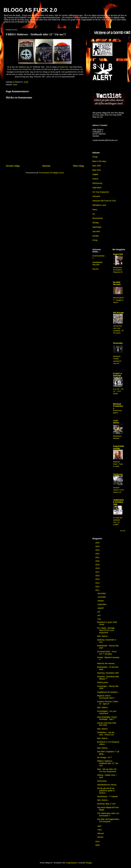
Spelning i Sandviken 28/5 (108, 673)
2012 (98, 587)
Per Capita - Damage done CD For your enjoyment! (106, 630)
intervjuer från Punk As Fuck (104, 201)
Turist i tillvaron (13, 69)
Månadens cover (99, 205)
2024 (98, 546)
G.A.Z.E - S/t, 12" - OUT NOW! (118, 391)
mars (100, 830)
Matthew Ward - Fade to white (118, 464)
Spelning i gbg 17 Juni (106, 804)
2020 (98, 561)
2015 (98, 576)
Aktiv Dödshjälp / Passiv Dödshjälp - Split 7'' (107, 718)
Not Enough (118, 313)
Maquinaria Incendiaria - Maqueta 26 (118, 270)
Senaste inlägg (13, 166)
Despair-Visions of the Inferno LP (118, 490)
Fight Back (97, 188)
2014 (98, 579)
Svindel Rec (27, 69)
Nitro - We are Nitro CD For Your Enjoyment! (107, 770)
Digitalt (95, 174)
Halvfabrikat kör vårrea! (107, 785)
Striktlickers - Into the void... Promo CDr (106, 734)
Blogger (89, 863)
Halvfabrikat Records (97, 263)
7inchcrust (118, 474)
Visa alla (123, 531)
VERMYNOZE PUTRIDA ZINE (118, 502)
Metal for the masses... (107, 663)
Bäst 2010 (97, 170)
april (100, 826)
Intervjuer (96, 196)
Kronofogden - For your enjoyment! (107, 712)
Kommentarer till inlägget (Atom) (51, 173)
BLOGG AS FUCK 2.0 (30, 10)
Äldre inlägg (78, 166)
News (15, 85)
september (102, 604)
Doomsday (118, 343)
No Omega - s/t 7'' (105, 757)
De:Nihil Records (117, 283)
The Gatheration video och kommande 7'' (108, 814)
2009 (98, 845)
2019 (98, 565)
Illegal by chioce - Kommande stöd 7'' (106, 697)
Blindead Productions (118, 406)
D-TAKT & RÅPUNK (117, 375)
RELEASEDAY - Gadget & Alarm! (118, 300)
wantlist (96, 236)
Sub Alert (96, 231)
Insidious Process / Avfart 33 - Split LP (108, 703)
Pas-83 (95, 269)
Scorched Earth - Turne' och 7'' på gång (107, 653)
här (101, 117)
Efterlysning (97, 183)
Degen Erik (118, 254)
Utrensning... (102, 781)
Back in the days (99, 161)
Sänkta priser (103, 682)
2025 (98, 543)
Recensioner (98, 218)
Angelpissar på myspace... (108, 692)
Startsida (46, 166)
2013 (98, 583)
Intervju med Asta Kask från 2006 (107, 724)
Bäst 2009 (97, 166)
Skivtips (96, 223)
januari (101, 837)
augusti (101, 608)
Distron (95, 179)
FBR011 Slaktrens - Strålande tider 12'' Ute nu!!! (108, 763)
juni (99, 615)
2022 (98, 554)
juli (99, 612)
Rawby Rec (64, 67)
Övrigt (95, 157)
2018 (98, 568)
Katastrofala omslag (119, 447)
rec (94, 214)
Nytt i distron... (103, 636)
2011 (98, 590)
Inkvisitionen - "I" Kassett (107, 796)
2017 (98, 572)
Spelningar (97, 227)
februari (101, 833)
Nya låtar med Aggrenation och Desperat (108, 820)
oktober (101, 601)
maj (99, 619)
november (102, 597)
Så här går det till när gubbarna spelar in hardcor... (106, 791)
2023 (98, 550)
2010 (98, 842)
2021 (98, 557)
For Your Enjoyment (101, 192)
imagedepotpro (72, 863)
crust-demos (116, 422)
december (102, 593)
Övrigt (95, 240)
